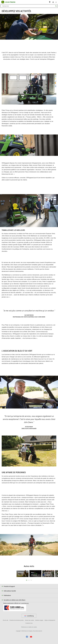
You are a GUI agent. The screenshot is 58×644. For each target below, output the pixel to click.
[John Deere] (9, 2)
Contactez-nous (29, 623)
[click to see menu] (56, 2)
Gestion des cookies (30, 620)
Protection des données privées (17, 620)
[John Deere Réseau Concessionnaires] (50, 2)
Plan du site (6, 620)
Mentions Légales (39, 620)
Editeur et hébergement (50, 620)
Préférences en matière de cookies (29, 627)
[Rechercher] (29, 6)
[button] (27, 637)
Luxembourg (29, 616)
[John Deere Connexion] (53, 2)
